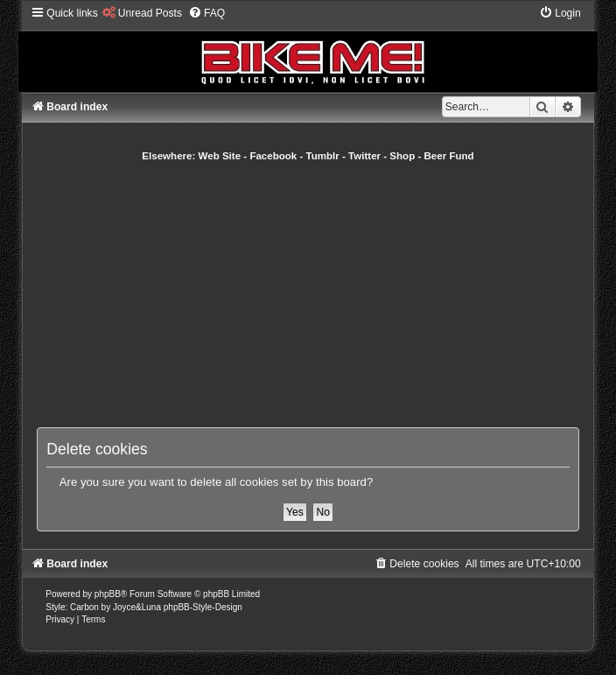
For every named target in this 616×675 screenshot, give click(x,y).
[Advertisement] (326, 294)
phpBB (108, 594)
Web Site (220, 156)
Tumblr (323, 156)
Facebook (273, 156)
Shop (402, 156)
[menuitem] (142, 13)
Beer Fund (449, 156)
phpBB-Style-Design (203, 607)
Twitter (364, 156)
